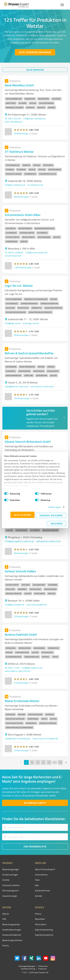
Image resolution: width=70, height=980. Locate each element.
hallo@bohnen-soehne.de (16, 386)
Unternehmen (41, 875)
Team (37, 880)
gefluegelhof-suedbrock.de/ (49, 541)
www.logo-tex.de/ (31, 323)
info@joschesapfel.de (15, 605)
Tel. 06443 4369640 (14, 252)
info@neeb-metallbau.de (34, 118)
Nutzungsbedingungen (27, 966)
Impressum (42, 969)
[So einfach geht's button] (35, 803)
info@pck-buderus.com (32, 668)
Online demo (41, 924)
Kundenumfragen (10, 875)
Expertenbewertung (44, 930)
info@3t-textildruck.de (15, 185)
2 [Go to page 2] (32, 762)
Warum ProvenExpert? (45, 869)
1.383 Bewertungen (23, 267)
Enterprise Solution (11, 885)
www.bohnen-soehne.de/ (42, 386)
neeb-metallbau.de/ (14, 122)
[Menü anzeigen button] (62, 5)
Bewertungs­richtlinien (12, 940)
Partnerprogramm (10, 890)
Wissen (6, 914)
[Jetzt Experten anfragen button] (35, 52)
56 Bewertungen (21, 553)
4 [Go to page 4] (43, 762)
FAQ (4, 919)
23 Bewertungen (21, 616)
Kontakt (39, 896)
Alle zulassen (22, 515)
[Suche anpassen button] (35, 70)
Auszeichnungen (10, 896)
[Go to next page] (66, 762)
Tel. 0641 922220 (13, 118)
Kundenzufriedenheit (12, 935)
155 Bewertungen (22, 398)
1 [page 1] (26, 762)
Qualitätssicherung (28, 969)
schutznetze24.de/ (13, 256)
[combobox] (35, 827)
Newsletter (40, 919)
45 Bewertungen (21, 133)
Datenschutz (43, 966)
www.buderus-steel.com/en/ (18, 671)
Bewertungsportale (11, 924)
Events (6, 945)
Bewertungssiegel (10, 869)
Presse (38, 914)
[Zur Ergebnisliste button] (35, 846)
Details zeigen (55, 507)
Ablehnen (57, 523)
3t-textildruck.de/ (35, 185)
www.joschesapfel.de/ (37, 605)
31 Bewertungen (21, 683)
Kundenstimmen (43, 890)
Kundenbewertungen (12, 930)
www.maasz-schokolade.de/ (46, 738)
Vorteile (6, 880)
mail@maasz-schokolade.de (17, 738)
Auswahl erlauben (51, 515)
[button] (21, 130)
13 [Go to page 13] (60, 762)
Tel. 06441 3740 (12, 668)
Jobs (37, 885)
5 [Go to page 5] (49, 762)
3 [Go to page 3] (38, 762)
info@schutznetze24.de (36, 252)
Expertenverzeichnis (44, 935)
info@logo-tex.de (13, 323)
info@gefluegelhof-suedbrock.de (19, 541)
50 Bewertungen (21, 197)
